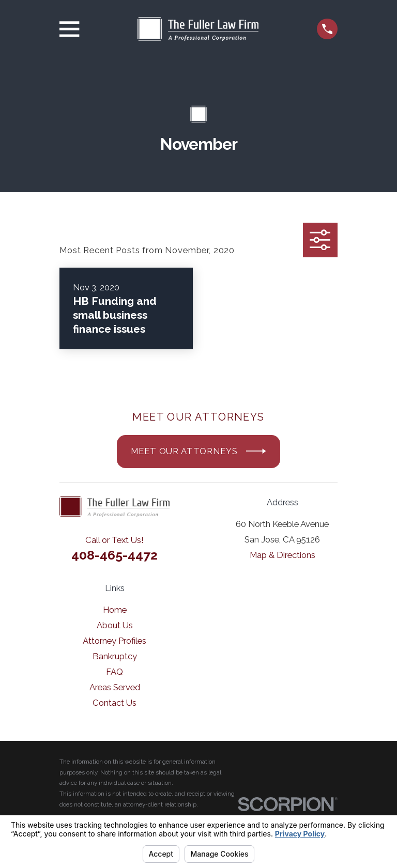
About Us (115, 625)
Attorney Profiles (114, 641)
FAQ (114, 672)
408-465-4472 (114, 555)
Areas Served (115, 687)
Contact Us (114, 703)
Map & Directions (283, 555)
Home (115, 610)
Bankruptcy (115, 656)
